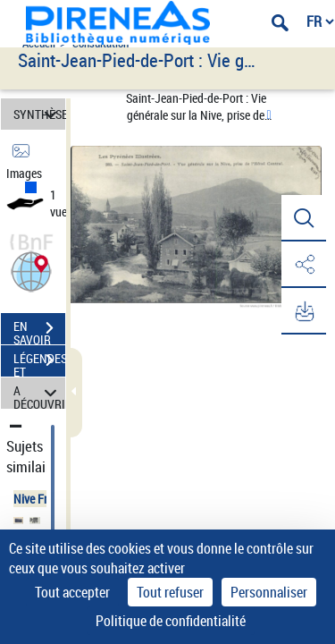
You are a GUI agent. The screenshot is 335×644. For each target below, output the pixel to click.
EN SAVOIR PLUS (39, 330)
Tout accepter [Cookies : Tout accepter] (72, 592)
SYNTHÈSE (39, 114)
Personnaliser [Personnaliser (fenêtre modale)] (269, 592)
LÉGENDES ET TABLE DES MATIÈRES (39, 362)
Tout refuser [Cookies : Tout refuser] (170, 592)
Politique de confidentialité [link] (171, 621)
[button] (31, 270)
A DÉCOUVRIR (39, 393)
